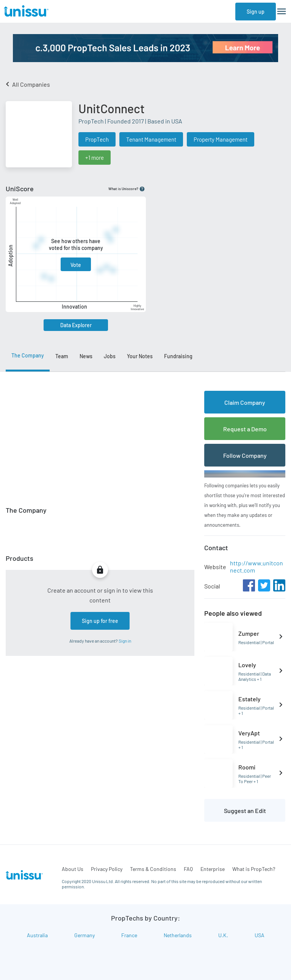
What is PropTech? (254, 869)
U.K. (223, 935)
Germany (84, 935)
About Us (73, 869)
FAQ (188, 869)
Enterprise (213, 869)
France (129, 935)
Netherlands (178, 935)
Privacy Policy (107, 869)
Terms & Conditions (153, 869)
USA (260, 935)
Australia (37, 935)
